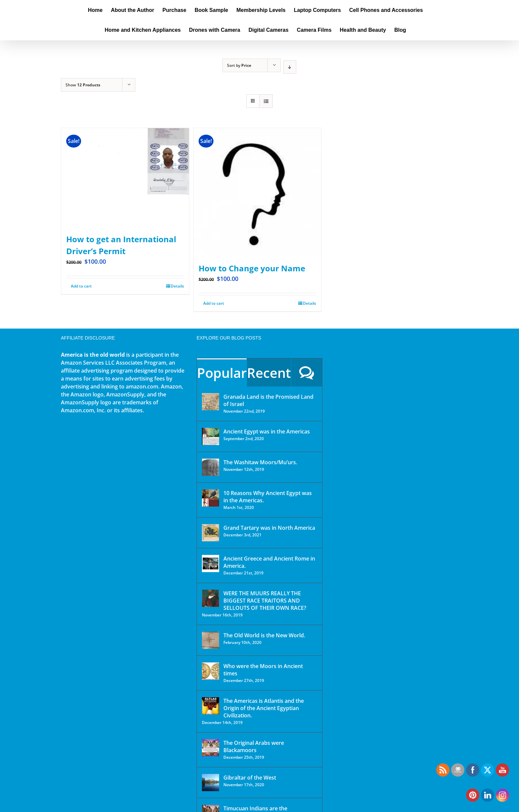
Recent (269, 373)
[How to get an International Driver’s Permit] (125, 177)
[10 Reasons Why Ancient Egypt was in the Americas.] (211, 498)
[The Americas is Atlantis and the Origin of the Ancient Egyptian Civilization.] (211, 706)
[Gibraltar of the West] (211, 783)
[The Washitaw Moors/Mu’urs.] (211, 467)
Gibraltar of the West (250, 778)
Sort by (239, 65)
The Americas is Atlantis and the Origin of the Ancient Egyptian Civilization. (264, 708)
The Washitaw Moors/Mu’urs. (260, 462)
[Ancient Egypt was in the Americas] (211, 436)
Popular (222, 373)
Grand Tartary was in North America (269, 528)
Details (309, 303)
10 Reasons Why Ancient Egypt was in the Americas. (268, 497)
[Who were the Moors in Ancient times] (211, 671)
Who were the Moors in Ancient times (263, 670)
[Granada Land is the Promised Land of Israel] (211, 402)
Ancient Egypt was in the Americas (267, 431)
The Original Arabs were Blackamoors (254, 746)
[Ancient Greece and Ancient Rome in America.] (211, 564)
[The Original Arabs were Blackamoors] (211, 748)
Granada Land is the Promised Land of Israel (268, 400)
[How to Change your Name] (258, 192)
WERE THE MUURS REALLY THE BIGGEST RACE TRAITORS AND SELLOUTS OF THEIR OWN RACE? (265, 601)
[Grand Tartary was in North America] (211, 533)
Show (83, 85)
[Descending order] (290, 67)
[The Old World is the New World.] (211, 640)
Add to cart (214, 303)
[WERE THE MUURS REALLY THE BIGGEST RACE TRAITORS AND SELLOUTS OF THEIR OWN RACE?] (211, 598)
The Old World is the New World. (264, 635)
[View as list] (266, 101)
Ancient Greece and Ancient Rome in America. (269, 562)
